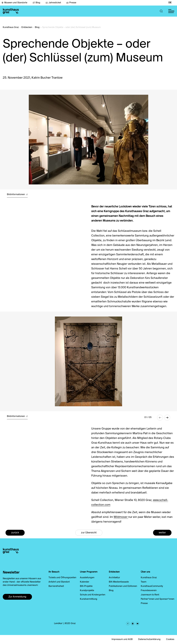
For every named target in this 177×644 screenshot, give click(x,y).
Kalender (85, 582)
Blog (36, 3)
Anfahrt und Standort (59, 582)
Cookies (170, 639)
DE (170, 3)
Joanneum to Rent (150, 595)
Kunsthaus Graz (11, 27)
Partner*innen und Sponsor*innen (158, 599)
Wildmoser (121, 517)
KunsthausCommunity (152, 586)
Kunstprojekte (87, 591)
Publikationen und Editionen (123, 586)
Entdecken (27, 27)
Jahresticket (53, 3)
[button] (161, 11)
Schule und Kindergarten (93, 595)
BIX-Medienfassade (119, 582)
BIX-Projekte (86, 586)
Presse (71, 3)
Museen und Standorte (14, 3)
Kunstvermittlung (89, 599)
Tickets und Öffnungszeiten (62, 578)
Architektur (114, 578)
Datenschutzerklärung (149, 639)
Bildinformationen (17, 195)
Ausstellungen (87, 578)
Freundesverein (149, 591)
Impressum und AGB (122, 639)
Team (144, 582)
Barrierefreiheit (56, 586)
